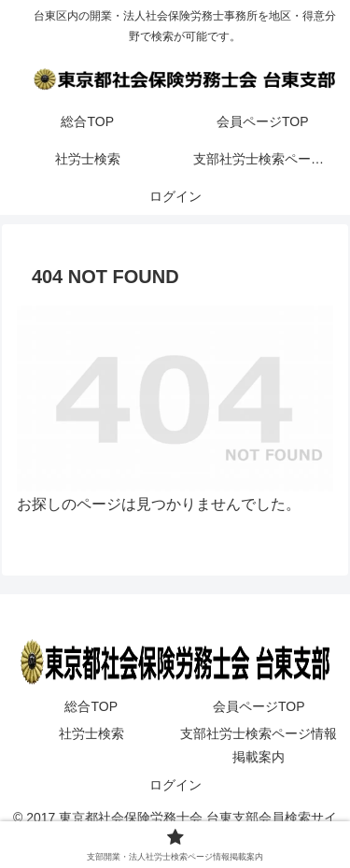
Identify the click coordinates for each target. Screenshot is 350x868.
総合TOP (91, 706)
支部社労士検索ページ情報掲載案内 (259, 745)
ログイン (175, 785)
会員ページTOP (259, 706)
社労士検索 (91, 733)
